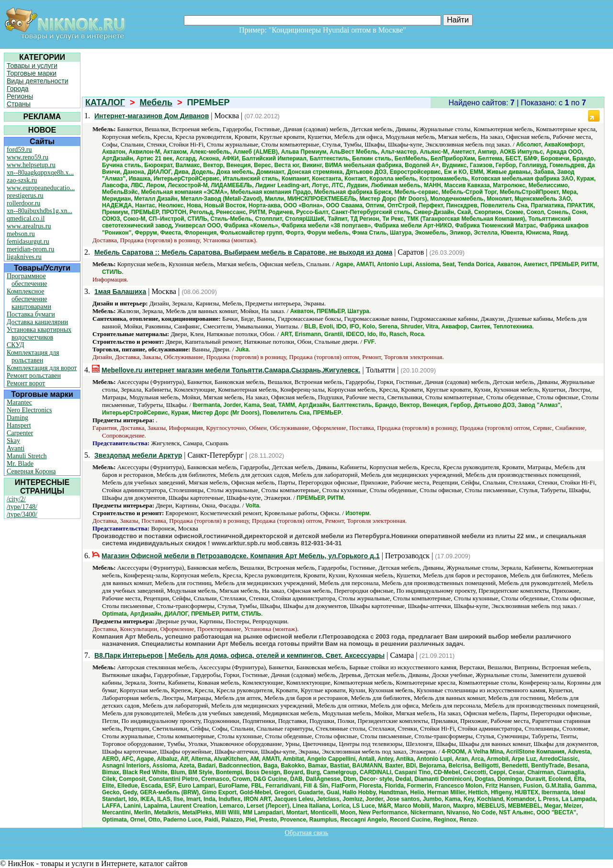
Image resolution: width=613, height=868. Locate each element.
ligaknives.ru (24, 257)
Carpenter (20, 433)
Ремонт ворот (26, 383)
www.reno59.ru (28, 157)
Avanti (16, 448)
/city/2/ (16, 499)
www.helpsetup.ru (31, 165)
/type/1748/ (22, 507)
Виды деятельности (38, 81)
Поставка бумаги (31, 314)
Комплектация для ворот (42, 368)
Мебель (156, 102)
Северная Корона (31, 471)
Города (18, 89)
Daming (17, 418)
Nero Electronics (29, 410)
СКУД (15, 345)
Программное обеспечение (27, 280)
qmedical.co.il (26, 219)
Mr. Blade (20, 464)
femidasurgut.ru (28, 242)
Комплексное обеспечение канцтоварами (29, 299)
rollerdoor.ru (23, 203)
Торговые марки (32, 73)
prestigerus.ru (25, 196)
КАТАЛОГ (105, 102)
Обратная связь (307, 833)
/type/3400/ (22, 514)
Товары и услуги (32, 66)
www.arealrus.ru (29, 226)
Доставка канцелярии (37, 322)
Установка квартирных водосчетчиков (39, 333)
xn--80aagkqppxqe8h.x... (40, 173)
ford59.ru (19, 150)
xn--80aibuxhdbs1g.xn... (40, 211)
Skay (13, 441)
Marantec (19, 402)
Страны (19, 104)
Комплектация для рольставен (33, 356)
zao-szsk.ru (22, 180)
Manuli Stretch (27, 456)
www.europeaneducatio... (41, 188)
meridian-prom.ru (30, 249)
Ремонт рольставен (34, 376)
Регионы (20, 96)
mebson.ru (21, 234)
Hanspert (19, 425)
